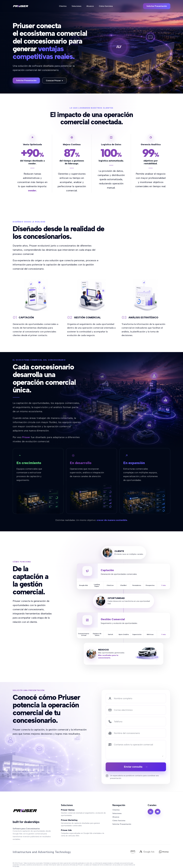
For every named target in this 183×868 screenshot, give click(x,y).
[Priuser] (21, 6)
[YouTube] (158, 812)
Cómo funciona (106, 6)
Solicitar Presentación (157, 6)
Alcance (90, 6)
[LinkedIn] (150, 812)
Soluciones (76, 6)
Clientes (63, 6)
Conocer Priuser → (54, 81)
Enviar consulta (136, 767)
